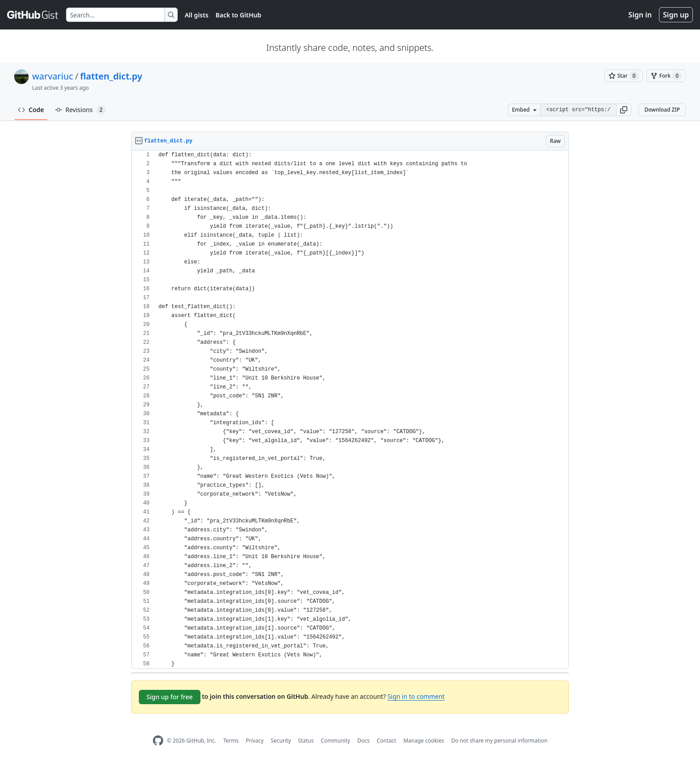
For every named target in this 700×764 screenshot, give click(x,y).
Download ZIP (662, 110)
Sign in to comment (416, 696)
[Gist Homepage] (33, 15)
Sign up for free (170, 697)
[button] (624, 110)
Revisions (80, 110)
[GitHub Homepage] (158, 741)
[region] (350, 410)
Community (336, 741)
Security (281, 741)
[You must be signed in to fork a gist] (666, 76)
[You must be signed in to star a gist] (624, 76)
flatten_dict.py (111, 76)
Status (306, 741)
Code (31, 110)
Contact (386, 741)
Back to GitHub (238, 15)
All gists (197, 15)
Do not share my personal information (500, 741)
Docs (363, 741)
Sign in (640, 15)
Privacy (255, 741)
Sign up (676, 15)
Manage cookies (423, 741)
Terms (231, 741)
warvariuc (53, 76)
